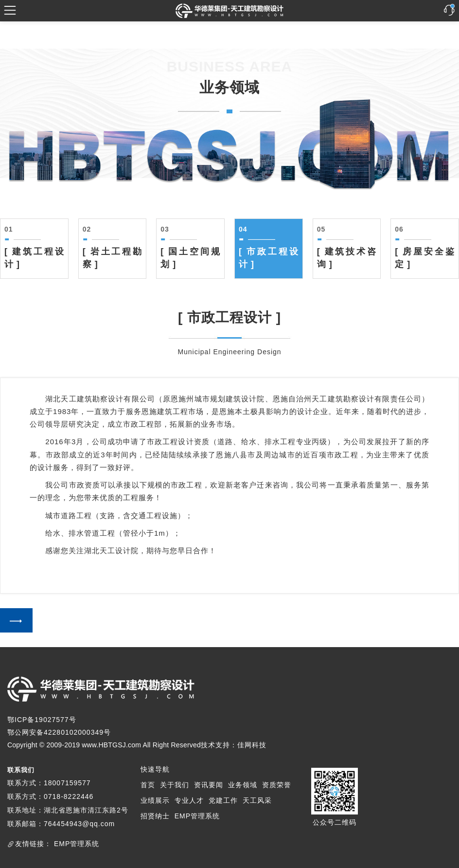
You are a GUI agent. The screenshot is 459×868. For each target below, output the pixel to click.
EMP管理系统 (197, 816)
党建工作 (223, 800)
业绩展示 (155, 800)
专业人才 (189, 800)
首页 (148, 785)
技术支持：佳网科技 (234, 745)
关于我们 (175, 785)
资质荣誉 (277, 785)
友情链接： (33, 844)
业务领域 (243, 785)
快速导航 (155, 769)
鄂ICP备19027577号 (42, 720)
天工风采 (257, 800)
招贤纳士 (155, 816)
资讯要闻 (209, 785)
